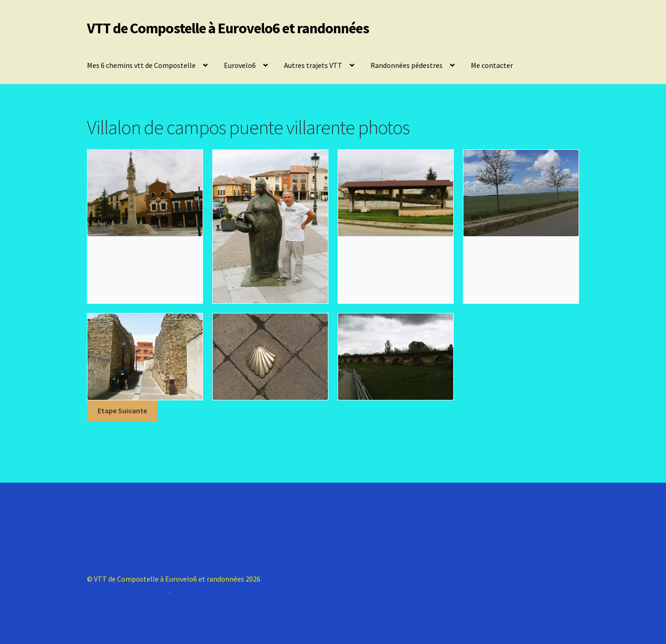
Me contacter (492, 65)
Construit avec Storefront (128, 591)
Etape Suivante (122, 411)
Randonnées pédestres (407, 65)
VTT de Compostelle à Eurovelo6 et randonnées (228, 28)
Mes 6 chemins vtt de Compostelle (141, 65)
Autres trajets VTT (313, 65)
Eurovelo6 (240, 65)
